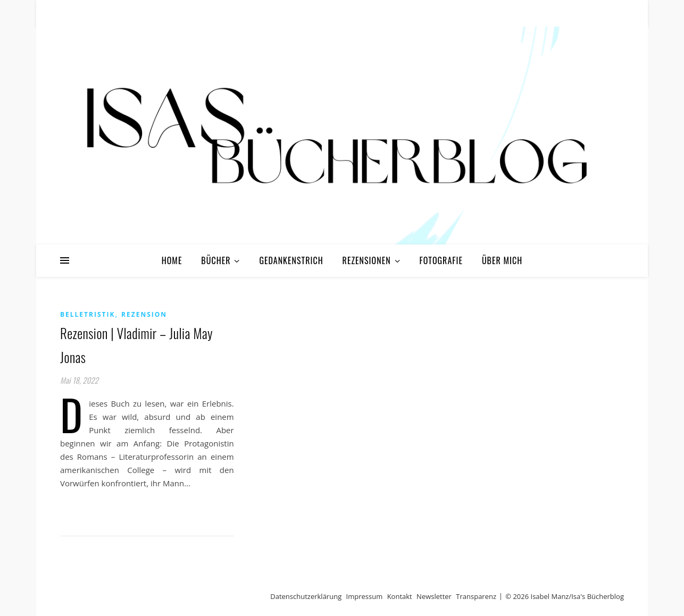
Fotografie (441, 260)
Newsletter (434, 596)
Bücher (216, 260)
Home (172, 260)
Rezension (144, 314)
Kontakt (400, 596)
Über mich (502, 260)
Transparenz (476, 596)
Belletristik (87, 314)
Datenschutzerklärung (306, 596)
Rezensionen (367, 260)
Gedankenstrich (291, 260)
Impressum (365, 596)
